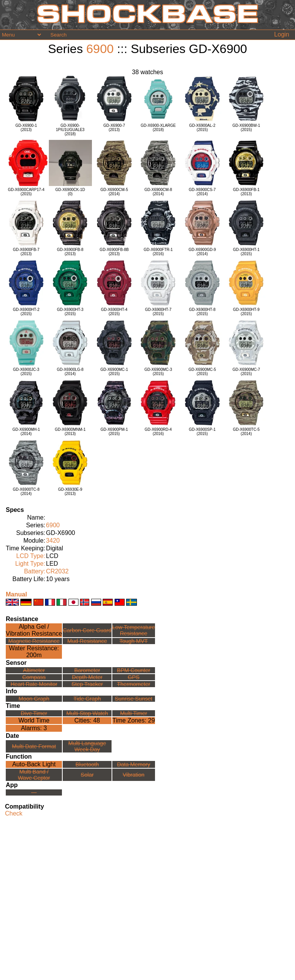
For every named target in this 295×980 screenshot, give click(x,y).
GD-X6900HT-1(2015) (246, 252)
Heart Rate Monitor (34, 684)
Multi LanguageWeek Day (87, 746)
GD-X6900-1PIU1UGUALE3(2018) (70, 130)
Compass (34, 677)
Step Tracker (87, 684)
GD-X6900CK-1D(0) (70, 192)
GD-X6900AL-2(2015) (202, 128)
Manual (16, 594)
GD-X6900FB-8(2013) (70, 252)
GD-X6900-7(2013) (114, 128)
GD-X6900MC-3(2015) (158, 372)
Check (14, 813)
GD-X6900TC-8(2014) (26, 492)
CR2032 (57, 571)
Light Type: (30, 564)
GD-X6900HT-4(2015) (114, 312)
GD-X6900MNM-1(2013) (70, 432)
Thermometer (133, 684)
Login (282, 34)
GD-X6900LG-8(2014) (70, 372)
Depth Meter (87, 677)
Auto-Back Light (34, 764)
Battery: (34, 571)
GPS (133, 677)
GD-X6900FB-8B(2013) (114, 252)
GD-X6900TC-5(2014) (246, 432)
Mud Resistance (87, 641)
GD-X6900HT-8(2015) (202, 312)
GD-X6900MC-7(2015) (246, 372)
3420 (53, 541)
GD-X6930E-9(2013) (70, 492)
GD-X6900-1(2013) (26, 128)
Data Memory (133, 764)
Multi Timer (133, 713)
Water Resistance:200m (34, 652)
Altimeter (34, 670)
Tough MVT (134, 641)
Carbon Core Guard (87, 630)
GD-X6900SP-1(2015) (202, 432)
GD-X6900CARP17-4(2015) (26, 192)
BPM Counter (133, 670)
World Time (34, 720)
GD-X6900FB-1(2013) (246, 192)
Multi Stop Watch (87, 713)
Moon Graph (34, 699)
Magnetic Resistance (34, 641)
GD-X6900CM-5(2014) (114, 192)
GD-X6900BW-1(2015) (246, 128)
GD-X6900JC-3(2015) (26, 372)
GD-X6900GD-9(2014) (202, 252)
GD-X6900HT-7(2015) (158, 312)
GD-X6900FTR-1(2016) (158, 252)
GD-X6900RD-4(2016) (158, 432)
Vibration (134, 775)
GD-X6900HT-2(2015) (26, 312)
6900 (100, 49)
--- (34, 792)
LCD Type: (31, 556)
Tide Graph (87, 699)
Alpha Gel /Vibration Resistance (34, 630)
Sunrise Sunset (134, 699)
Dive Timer (34, 713)
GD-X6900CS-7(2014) (202, 192)
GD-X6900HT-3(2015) (70, 312)
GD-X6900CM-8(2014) (158, 192)
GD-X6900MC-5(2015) (202, 372)
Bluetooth (87, 764)
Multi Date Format (34, 746)
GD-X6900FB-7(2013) (26, 252)
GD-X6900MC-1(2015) (114, 372)
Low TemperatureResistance (134, 630)
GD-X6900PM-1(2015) (114, 432)
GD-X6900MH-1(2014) (26, 432)
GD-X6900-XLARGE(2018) (158, 128)
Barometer (87, 670)
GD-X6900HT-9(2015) (246, 312)
